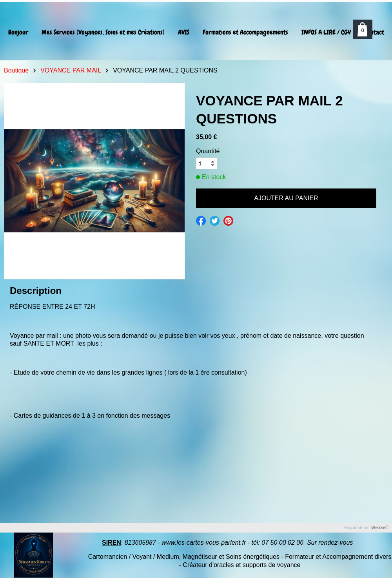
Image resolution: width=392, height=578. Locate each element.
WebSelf (380, 528)
